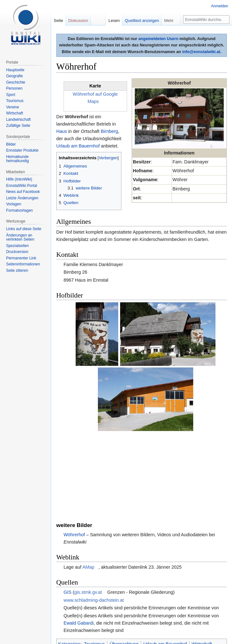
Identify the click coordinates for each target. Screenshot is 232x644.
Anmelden (220, 6)
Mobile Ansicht (164, 621)
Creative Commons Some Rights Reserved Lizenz (165, 605)
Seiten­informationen (23, 264)
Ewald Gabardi (78, 548)
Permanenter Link (21, 258)
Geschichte (16, 82)
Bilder (11, 144)
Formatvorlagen (19, 210)
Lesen (114, 21)
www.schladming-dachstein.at (94, 525)
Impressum (138, 621)
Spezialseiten (17, 246)
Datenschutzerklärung (73, 621)
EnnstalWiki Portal (21, 186)
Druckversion (17, 252)
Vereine (13, 107)
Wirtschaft (202, 569)
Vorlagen (14, 204)
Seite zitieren (17, 271)
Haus (62, 131)
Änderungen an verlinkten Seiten (20, 237)
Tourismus (94, 569)
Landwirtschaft (75, 577)
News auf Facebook (23, 192)
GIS (68, 517)
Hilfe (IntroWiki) (19, 179)
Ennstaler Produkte (22, 150)
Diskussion (78, 21)
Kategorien (69, 569)
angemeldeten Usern (158, 39)
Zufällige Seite (18, 126)
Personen (14, 88)
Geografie (14, 76)
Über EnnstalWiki (110, 621)
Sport (11, 95)
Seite (58, 21)
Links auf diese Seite (24, 229)
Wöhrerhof (74, 460)
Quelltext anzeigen (142, 21)
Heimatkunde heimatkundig (17, 159)
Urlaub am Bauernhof (78, 146)
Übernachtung (124, 569)
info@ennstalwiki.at (201, 52)
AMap (88, 492)
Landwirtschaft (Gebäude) (121, 577)
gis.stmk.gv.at (88, 517)
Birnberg (109, 131)
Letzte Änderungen (22, 198)
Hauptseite (15, 70)
